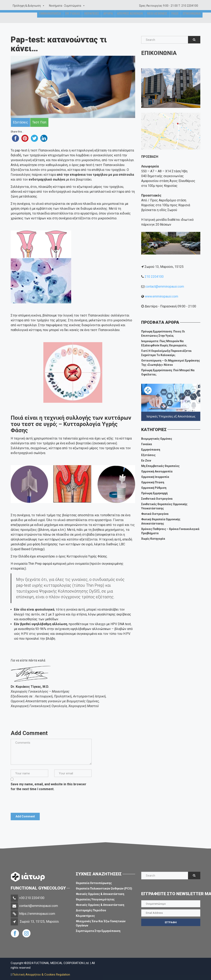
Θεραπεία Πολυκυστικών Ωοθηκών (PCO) (104, 889)
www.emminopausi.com (161, 296)
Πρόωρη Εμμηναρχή (154, 493)
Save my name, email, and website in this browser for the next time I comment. (49, 787)
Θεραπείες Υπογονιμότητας (95, 899)
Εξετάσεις (148, 455)
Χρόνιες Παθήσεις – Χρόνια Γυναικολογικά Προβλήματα (170, 531)
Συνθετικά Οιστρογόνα (157, 499)
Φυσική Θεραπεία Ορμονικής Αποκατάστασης (161, 521)
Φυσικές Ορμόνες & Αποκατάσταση (100, 894)
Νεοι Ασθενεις (157, 19)
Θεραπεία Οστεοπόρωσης (94, 883)
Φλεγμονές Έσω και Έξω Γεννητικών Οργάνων (101, 923)
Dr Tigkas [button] (73, 19)
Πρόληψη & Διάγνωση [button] (29, 6)
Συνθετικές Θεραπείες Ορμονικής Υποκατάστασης (164, 506)
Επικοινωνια (192, 19)
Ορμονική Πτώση (153, 482)
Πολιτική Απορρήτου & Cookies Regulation (41, 975)
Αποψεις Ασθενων (130, 19)
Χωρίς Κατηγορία (153, 539)
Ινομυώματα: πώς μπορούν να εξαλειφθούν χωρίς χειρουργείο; (164, 343)
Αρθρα (108, 19)
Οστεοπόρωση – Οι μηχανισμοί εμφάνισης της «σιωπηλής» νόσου (171, 363)
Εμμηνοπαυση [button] (50, 19)
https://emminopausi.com (37, 914)
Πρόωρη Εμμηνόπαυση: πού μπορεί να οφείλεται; (168, 372)
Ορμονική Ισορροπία (155, 477)
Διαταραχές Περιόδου (91, 910)
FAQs (175, 19)
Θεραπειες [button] (92, 19)
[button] (43, 6)
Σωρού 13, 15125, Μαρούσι (39, 922)
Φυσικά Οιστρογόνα (155, 514)
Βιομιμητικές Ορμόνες (157, 439)
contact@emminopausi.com (165, 287)
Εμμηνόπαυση (151, 450)
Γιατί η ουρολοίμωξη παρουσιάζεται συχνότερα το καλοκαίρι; (166, 353)
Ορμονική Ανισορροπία (157, 471)
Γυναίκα (147, 444)
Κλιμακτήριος (85, 916)
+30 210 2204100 (32, 898)
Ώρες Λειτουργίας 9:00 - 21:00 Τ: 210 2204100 (169, 6)
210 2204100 (154, 277)
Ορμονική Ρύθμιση (154, 488)
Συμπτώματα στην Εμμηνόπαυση (98, 931)
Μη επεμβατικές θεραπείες (160, 466)
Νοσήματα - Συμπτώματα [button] (67, 6)
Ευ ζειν (146, 461)
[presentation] (41, 800)
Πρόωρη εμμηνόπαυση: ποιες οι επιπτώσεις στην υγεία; (163, 334)
